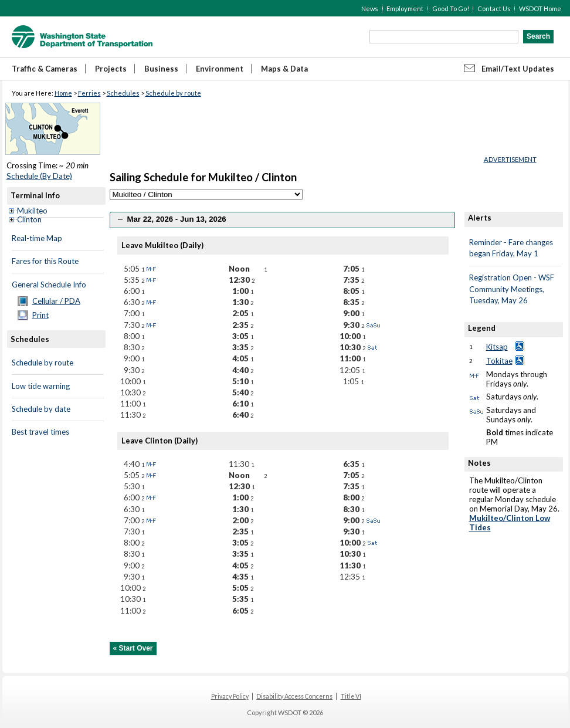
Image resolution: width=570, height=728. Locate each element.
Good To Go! (451, 9)
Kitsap (497, 347)
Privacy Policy (230, 696)
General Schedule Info (49, 285)
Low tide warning (41, 386)
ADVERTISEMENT (510, 159)
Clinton (29, 219)
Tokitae (499, 361)
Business (161, 69)
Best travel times (40, 432)
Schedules (123, 93)
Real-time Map (37, 238)
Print (40, 315)
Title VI (351, 696)
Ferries (89, 93)
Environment (220, 69)
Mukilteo (32, 211)
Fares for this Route (45, 261)
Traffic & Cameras (45, 69)
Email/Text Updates (518, 69)
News (370, 9)
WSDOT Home (540, 9)
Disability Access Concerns (294, 696)
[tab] (282, 220)
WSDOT (82, 37)
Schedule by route (173, 93)
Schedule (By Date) (39, 176)
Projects (111, 69)
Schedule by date (41, 409)
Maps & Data (284, 69)
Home (63, 93)
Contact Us (494, 9)
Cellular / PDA (56, 301)
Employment (405, 9)
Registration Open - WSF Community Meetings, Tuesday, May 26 (512, 289)
